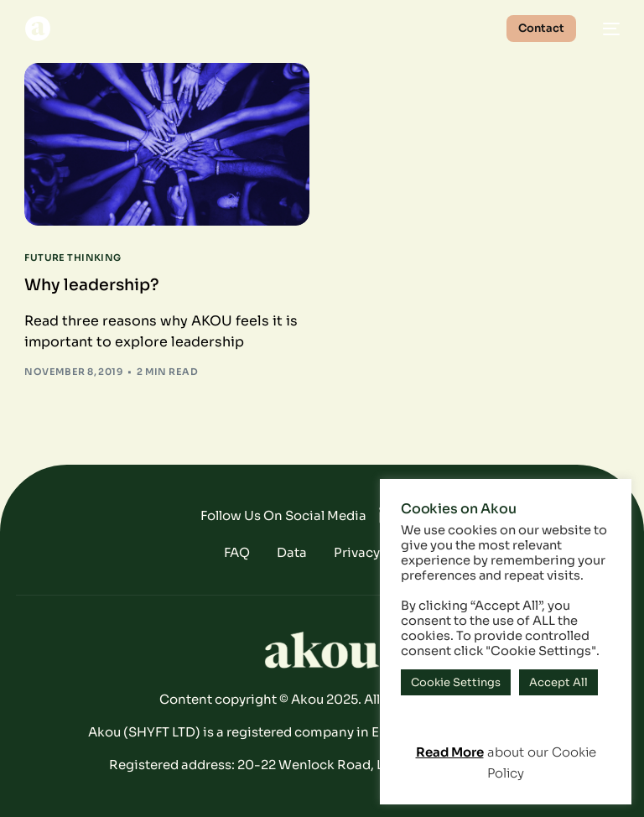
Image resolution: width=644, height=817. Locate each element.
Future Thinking (73, 258)
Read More (450, 752)
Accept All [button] (558, 682)
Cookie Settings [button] (456, 682)
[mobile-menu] (606, 29)
